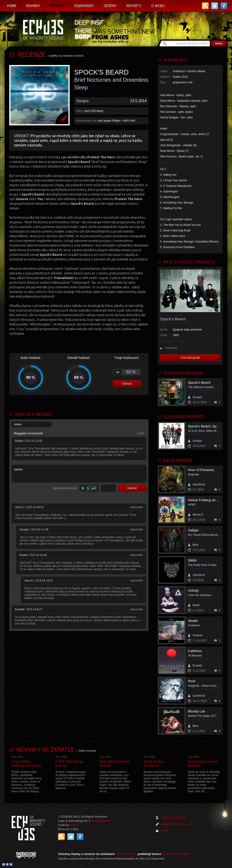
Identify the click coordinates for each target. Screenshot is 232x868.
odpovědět (136, 507)
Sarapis (82, 101)
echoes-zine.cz (126, 854)
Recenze (57, 6)
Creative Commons (176, 854)
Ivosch (74, 825)
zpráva (79, 474)
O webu (158, 6)
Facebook (171, 348)
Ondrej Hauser (101, 821)
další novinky (87, 751)
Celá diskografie (190, 358)
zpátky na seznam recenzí (66, 56)
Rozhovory (84, 6)
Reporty (134, 6)
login (165, 831)
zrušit (140, 433)
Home (12, 6)
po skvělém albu (89, 157)
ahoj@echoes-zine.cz (176, 824)
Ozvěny (110, 6)
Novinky (33, 6)
